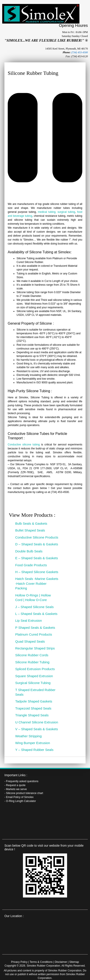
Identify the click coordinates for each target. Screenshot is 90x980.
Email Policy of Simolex (20, 797)
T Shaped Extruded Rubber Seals (35, 692)
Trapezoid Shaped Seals (33, 708)
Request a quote (16, 785)
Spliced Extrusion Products (35, 669)
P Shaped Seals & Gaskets (35, 628)
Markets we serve (16, 789)
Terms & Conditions (41, 962)
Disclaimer (61, 962)
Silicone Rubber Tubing (32, 662)
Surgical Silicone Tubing (33, 683)
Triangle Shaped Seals (32, 715)
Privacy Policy (19, 962)
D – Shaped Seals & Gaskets (37, 544)
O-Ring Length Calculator (21, 801)
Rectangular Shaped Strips (35, 648)
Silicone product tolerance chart (24, 793)
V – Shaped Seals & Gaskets (37, 729)
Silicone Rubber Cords (32, 655)
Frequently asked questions (22, 781)
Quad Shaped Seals (30, 641)
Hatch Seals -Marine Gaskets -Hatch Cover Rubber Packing (37, 583)
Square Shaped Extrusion (34, 676)
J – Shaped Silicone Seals (34, 607)
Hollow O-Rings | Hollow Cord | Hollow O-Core (33, 598)
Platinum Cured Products (34, 634)
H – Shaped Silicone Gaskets (37, 572)
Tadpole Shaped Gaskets (34, 701)
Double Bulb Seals (29, 551)
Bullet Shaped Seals (30, 530)
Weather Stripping (28, 736)
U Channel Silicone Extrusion (37, 722)
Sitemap (74, 962)
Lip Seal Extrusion (29, 621)
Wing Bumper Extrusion (33, 743)
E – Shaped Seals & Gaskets (37, 558)
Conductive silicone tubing (24, 445)
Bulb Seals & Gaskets (31, 523)
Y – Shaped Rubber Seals (34, 750)
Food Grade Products (31, 565)
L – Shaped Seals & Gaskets (36, 614)
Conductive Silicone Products (37, 537)
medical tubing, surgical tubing (57, 212)
